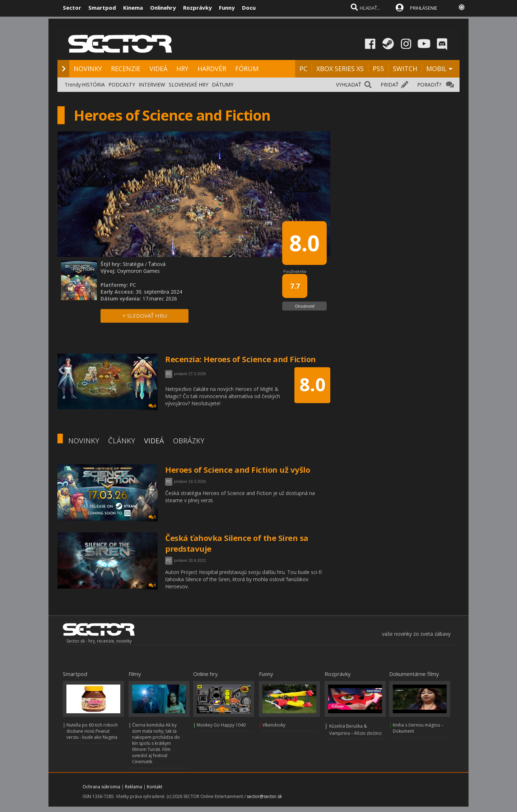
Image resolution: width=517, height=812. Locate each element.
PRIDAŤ (390, 85)
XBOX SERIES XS (340, 69)
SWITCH (405, 69)
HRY (182, 69)
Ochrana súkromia (101, 787)
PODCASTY (122, 85)
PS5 (378, 69)
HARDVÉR (212, 69)
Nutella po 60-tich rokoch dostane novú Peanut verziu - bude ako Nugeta (92, 731)
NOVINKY (88, 69)
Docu (249, 8)
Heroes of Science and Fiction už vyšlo (237, 470)
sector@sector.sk (264, 796)
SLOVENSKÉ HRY (188, 85)
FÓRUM (247, 69)
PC (303, 69)
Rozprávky (197, 8)
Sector (72, 8)
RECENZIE (126, 69)
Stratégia (133, 264)
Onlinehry (163, 8)
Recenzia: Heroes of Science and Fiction (241, 359)
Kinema (133, 8)
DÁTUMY (223, 85)
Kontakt (155, 787)
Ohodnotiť (305, 306)
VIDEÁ (158, 69)
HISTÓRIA (93, 85)
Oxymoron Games (138, 271)
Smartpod (102, 8)
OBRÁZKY (189, 441)
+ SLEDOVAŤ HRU (145, 316)
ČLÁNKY (122, 441)
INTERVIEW (152, 85)
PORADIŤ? (429, 85)
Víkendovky (274, 725)
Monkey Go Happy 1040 (221, 725)
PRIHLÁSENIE (424, 8)
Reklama (134, 787)
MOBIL (436, 69)
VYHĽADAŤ (349, 85)
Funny (227, 8)
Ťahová (157, 264)
